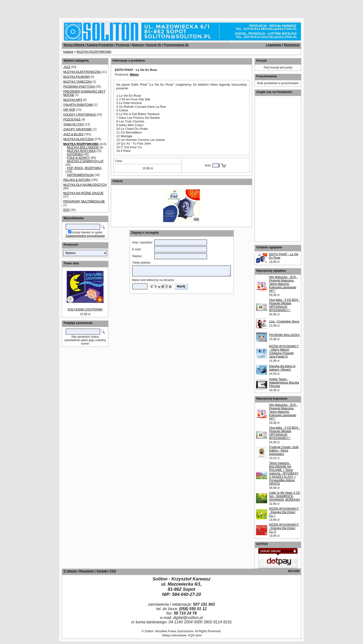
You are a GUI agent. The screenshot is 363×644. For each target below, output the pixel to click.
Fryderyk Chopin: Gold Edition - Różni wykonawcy (284, 451)
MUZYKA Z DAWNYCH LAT (85, 161)
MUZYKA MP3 (73, 100)
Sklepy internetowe (174, 635)
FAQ (113, 571)
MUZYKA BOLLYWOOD (83, 148)
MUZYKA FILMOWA (77, 77)
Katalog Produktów (100, 45)
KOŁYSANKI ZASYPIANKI (85, 309)
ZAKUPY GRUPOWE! (78, 129)
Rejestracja (292, 45)
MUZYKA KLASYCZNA (78, 139)
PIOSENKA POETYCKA (79, 87)
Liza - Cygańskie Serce (284, 322)
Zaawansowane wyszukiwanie (85, 236)
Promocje (123, 45)
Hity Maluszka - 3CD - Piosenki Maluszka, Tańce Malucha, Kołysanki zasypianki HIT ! (283, 284)
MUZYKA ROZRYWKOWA (94, 52)
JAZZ (67, 67)
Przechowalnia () (176, 45)
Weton (134, 75)
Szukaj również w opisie (87, 232)
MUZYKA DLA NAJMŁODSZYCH (85, 185)
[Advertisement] (59, 7)
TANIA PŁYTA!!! (74, 124)
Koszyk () (154, 45)
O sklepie (70, 571)
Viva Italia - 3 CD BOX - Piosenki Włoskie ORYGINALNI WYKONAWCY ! (285, 305)
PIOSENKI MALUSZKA (284, 335)
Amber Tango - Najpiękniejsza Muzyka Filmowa (284, 383)
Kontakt (102, 571)
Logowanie (274, 45)
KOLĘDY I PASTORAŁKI (80, 115)
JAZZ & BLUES (73, 134)
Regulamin (86, 571)
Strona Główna (74, 45)
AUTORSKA (75, 154)
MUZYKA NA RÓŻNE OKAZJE (83, 193)
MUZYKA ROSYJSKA (81, 151)
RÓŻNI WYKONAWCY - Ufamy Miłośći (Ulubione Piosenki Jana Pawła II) (284, 351)
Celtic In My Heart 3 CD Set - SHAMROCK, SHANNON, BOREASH (285, 496)
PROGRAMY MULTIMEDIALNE (84, 201)
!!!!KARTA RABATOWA (78, 105)
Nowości (138, 45)
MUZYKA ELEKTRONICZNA (82, 72)
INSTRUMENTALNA (80, 175)
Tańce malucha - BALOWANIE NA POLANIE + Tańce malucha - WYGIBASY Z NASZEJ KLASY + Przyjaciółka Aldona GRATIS (284, 473)
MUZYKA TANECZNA (78, 82)
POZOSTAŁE (72, 120)
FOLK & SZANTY (78, 158)
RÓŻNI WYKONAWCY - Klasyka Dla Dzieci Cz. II (284, 528)
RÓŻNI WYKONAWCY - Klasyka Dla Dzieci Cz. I (284, 512)
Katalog (68, 52)
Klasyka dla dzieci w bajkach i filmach (282, 368)
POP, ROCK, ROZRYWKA (84, 168)
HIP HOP (69, 110)
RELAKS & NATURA (77, 180)
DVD (66, 210)
